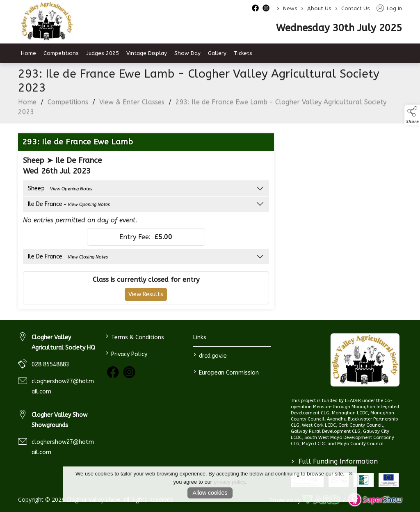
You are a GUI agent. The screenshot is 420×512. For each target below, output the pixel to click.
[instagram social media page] (266, 8)
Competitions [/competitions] (61, 53)
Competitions (68, 104)
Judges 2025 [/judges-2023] (103, 53)
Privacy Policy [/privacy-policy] (127, 353)
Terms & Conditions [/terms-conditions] (135, 337)
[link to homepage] (365, 360)
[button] (412, 115)
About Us (319, 8)
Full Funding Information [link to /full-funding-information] (334, 461)
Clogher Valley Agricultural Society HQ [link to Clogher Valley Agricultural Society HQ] (63, 343)
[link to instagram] (129, 372)
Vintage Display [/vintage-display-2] (147, 53)
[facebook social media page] (255, 8)
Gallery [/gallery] (217, 53)
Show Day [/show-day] (187, 53)
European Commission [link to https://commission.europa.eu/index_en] (226, 372)
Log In (389, 8)
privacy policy (229, 482)
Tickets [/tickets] (243, 53)
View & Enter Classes (132, 104)
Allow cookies (210, 493)
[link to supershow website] (375, 500)
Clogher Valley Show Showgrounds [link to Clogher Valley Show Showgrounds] (59, 420)
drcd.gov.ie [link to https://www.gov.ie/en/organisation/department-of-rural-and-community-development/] (210, 355)
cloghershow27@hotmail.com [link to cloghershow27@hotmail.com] (63, 386)
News (290, 8)
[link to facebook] (113, 372)
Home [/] (29, 53)
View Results (146, 296)
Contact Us (356, 8)
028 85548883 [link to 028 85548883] (50, 365)
